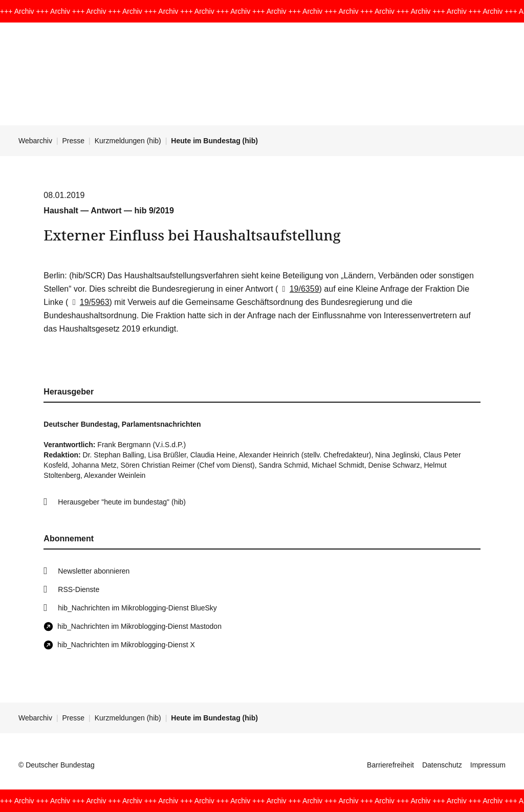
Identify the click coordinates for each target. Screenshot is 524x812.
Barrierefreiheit (390, 765)
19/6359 (298, 289)
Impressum (488, 765)
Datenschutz (442, 765)
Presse (74, 141)
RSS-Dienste (79, 589)
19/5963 (89, 302)
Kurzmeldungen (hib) (128, 141)
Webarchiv (35, 141)
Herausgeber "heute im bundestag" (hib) (122, 502)
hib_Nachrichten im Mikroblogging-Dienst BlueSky (137, 608)
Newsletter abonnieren (94, 571)
